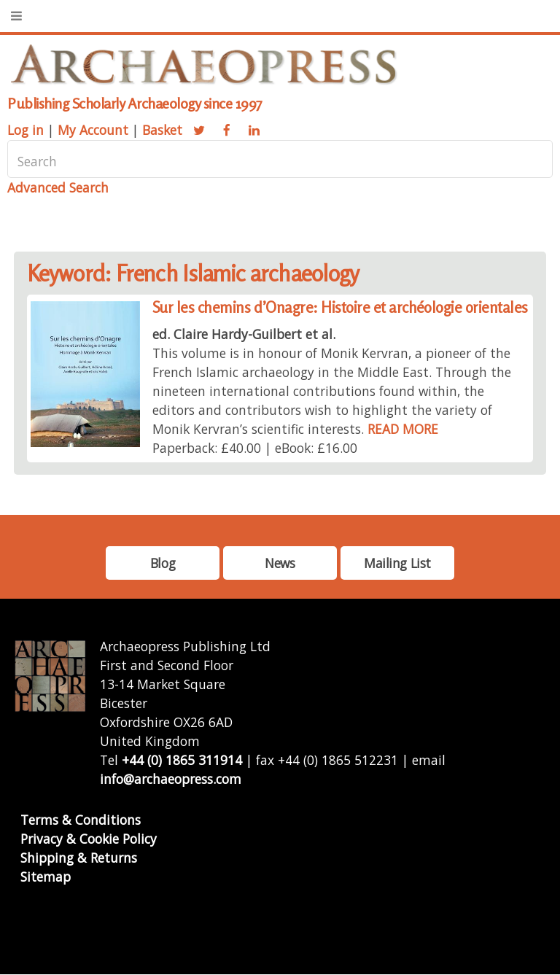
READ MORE (403, 429)
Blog (163, 563)
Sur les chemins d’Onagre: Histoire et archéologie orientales (340, 307)
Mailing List (397, 563)
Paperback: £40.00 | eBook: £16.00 (255, 448)
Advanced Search (58, 187)
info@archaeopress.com (171, 779)
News (280, 563)
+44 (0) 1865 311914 (182, 760)
